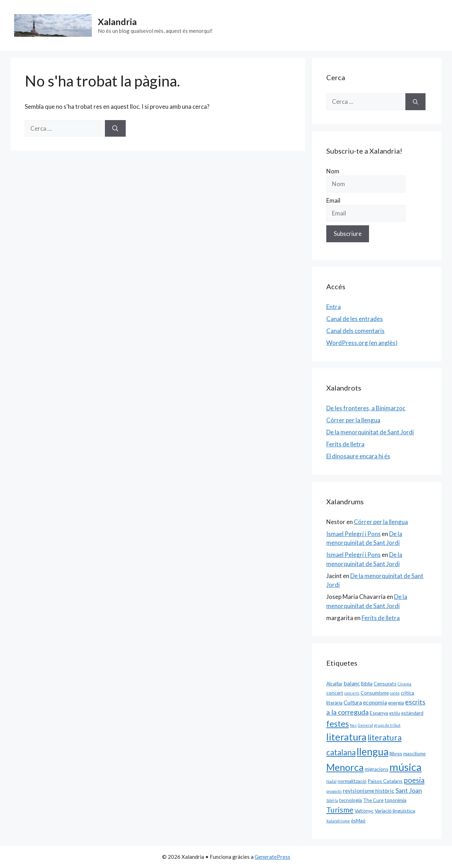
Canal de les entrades (355, 319)
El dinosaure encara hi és (358, 456)
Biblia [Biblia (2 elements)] (367, 683)
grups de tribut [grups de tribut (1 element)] (387, 725)
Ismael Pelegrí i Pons (353, 534)
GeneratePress (272, 857)
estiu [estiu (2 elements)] (395, 713)
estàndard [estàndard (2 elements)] (412, 713)
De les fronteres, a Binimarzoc (366, 408)
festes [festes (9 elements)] (338, 724)
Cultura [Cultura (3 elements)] (353, 702)
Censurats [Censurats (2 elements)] (385, 683)
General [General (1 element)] (365, 725)
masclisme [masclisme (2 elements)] (414, 753)
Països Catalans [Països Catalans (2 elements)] (385, 781)
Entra (334, 307)
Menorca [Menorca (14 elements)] (345, 767)
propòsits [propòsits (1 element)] (334, 791)
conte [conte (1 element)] (395, 693)
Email (333, 200)
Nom (333, 171)
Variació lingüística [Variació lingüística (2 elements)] (395, 811)
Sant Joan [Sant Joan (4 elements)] (409, 790)
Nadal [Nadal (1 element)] (331, 781)
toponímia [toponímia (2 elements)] (395, 800)
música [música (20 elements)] (406, 767)
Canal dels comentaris (355, 331)
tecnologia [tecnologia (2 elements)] (350, 800)
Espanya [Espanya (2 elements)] (379, 713)
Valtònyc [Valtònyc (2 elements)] (364, 811)
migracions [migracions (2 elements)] (377, 769)
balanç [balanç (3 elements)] (352, 683)
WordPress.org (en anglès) (362, 343)
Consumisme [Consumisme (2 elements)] (375, 693)
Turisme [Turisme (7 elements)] (340, 810)
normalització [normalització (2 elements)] (352, 781)
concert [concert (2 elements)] (335, 693)
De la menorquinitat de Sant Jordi (370, 432)
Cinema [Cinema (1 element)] (405, 684)
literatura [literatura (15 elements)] (346, 737)
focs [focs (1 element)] (353, 725)
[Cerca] (115, 129)
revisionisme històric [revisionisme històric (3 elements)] (369, 790)
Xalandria (117, 22)
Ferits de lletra (345, 444)
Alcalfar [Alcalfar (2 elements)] (334, 683)
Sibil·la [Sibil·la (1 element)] (332, 800)
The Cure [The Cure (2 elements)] (373, 800)
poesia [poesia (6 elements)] (414, 780)
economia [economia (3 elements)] (375, 702)
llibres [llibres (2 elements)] (396, 753)
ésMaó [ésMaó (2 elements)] (358, 821)
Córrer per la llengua (353, 420)
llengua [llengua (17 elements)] (373, 751)
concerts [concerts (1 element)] (352, 693)
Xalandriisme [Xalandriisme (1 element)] (338, 821)
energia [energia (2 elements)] (396, 703)
